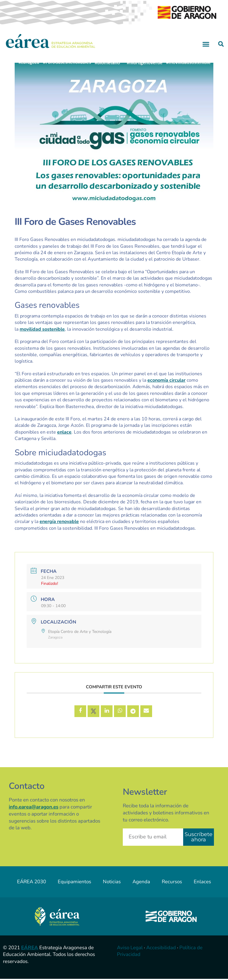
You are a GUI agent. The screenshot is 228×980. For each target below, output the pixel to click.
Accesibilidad (161, 948)
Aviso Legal (130, 948)
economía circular (166, 380)
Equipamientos (74, 882)
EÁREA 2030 (32, 882)
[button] (206, 44)
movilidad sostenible (42, 329)
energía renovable (59, 522)
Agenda (141, 882)
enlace (64, 432)
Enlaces (202, 882)
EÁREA (30, 948)
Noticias (112, 882)
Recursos (172, 882)
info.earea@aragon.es (34, 807)
